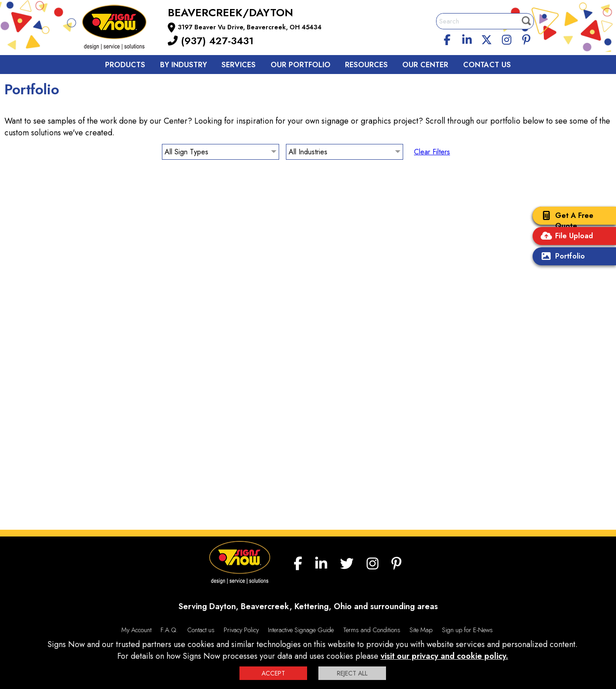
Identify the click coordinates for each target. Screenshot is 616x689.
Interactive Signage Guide (301, 630)
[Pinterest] (526, 38)
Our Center (425, 65)
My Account (136, 630)
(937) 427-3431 (211, 41)
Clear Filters (432, 152)
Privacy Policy (241, 630)
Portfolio (561, 257)
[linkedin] (467, 38)
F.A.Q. (169, 630)
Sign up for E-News (467, 630)
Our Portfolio (301, 65)
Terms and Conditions (372, 630)
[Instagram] (506, 38)
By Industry (184, 65)
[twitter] (487, 38)
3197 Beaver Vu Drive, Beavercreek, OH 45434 (250, 27)
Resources (366, 65)
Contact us (487, 65)
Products (125, 65)
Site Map (421, 630)
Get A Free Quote (565, 221)
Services (239, 65)
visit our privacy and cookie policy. (444, 656)
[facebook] (447, 38)
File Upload (565, 237)
